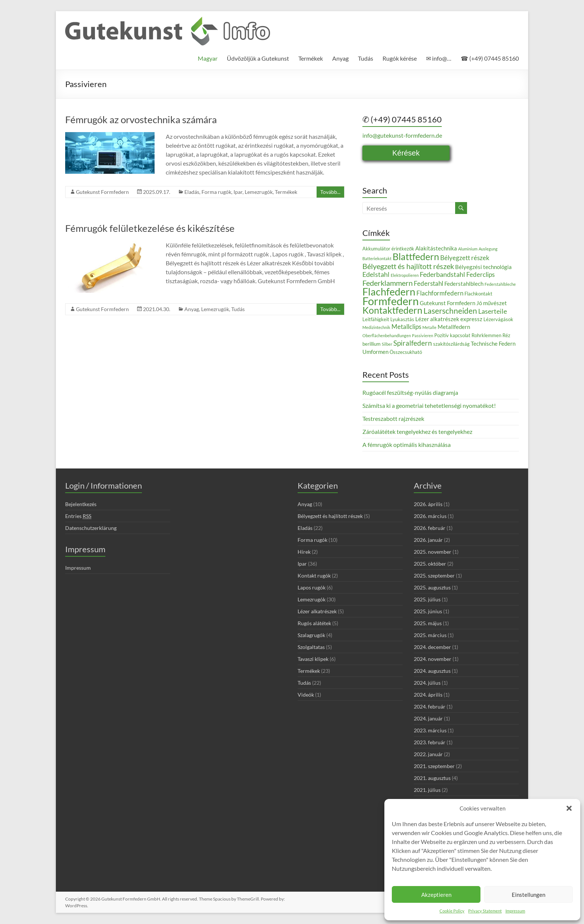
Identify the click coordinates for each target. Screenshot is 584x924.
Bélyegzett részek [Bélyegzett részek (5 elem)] (465, 258)
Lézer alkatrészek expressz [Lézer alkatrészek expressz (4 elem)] (449, 319)
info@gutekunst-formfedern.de (402, 135)
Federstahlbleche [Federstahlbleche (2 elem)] (500, 284)
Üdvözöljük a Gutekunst (258, 58)
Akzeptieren (436, 895)
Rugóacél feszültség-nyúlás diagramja (410, 392)
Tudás (366, 58)
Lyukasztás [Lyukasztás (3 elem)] (402, 319)
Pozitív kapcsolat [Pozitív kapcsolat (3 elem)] (452, 335)
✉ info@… (439, 58)
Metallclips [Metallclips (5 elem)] (406, 327)
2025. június (428, 611)
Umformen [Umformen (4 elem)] (375, 352)
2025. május (428, 623)
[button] (569, 808)
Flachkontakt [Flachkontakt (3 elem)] (478, 294)
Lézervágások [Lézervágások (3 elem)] (498, 319)
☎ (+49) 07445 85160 (490, 58)
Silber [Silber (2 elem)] (387, 344)
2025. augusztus (432, 587)
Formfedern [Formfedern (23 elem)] (391, 301)
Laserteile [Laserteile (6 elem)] (493, 311)
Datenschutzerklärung (91, 528)
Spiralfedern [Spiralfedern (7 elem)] (413, 343)
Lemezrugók (259, 192)
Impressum (515, 911)
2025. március (430, 635)
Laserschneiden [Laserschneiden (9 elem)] (450, 311)
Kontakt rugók (314, 575)
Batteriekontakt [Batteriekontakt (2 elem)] (377, 258)
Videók (306, 695)
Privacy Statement (485, 911)
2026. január (428, 540)
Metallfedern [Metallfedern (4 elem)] (454, 327)
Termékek (311, 58)
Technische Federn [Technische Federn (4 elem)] (493, 343)
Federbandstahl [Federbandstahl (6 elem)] (442, 274)
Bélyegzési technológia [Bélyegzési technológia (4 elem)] (483, 267)
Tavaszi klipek (313, 659)
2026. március (430, 516)
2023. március (430, 730)
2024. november (433, 659)
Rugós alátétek (314, 623)
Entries (78, 516)
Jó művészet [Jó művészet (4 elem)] (492, 303)
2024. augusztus (432, 671)
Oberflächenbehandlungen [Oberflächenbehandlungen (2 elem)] (387, 335)
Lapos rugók (312, 587)
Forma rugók (216, 192)
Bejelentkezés (81, 504)
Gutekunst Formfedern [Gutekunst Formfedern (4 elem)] (447, 303)
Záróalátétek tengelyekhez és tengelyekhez (417, 431)
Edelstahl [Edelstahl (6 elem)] (376, 274)
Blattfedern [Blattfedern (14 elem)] (416, 256)
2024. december (432, 647)
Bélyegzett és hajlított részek (330, 516)
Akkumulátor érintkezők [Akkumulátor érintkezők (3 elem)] (388, 249)
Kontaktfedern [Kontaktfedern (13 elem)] (392, 310)
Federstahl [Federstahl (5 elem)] (429, 283)
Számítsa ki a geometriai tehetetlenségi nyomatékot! (429, 405)
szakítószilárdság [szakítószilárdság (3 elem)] (451, 344)
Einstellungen (529, 895)
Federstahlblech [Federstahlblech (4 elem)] (464, 284)
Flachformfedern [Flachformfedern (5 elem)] (440, 293)
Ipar (238, 192)
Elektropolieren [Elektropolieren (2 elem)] (405, 275)
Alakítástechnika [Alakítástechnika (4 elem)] (436, 248)
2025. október (430, 564)
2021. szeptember (434, 766)
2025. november (433, 552)
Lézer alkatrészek (317, 611)
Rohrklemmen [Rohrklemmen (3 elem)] (486, 335)
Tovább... (330, 192)
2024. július (427, 683)
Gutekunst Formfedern (102, 192)
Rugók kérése (400, 58)
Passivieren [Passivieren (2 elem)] (423, 335)
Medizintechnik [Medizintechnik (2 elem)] (376, 327)
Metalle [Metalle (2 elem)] (429, 327)
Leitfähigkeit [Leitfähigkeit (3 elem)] (376, 319)
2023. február (430, 742)
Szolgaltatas (311, 647)
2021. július (427, 790)
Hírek (304, 552)
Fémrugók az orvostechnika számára (141, 119)
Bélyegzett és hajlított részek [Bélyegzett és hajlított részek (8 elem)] (408, 266)
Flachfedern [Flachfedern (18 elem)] (389, 292)
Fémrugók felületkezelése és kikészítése (150, 228)
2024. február (430, 706)
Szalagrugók (311, 635)
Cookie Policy (452, 911)
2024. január (428, 718)
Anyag (340, 58)
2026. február (430, 528)
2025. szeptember (434, 575)
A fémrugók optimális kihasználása (407, 445)
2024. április (428, 695)
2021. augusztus (432, 778)
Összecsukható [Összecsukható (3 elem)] (406, 352)
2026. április (428, 504)
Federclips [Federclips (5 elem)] (480, 274)
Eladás (192, 192)
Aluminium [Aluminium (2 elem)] (468, 249)
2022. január (428, 754)
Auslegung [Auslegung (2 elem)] (488, 249)
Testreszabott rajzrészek (393, 418)
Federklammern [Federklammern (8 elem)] (388, 283)
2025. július (427, 599)
